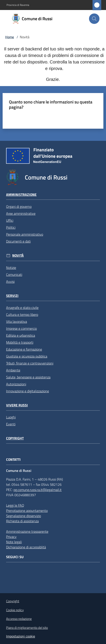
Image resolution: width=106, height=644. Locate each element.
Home (10, 37)
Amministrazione (21, 195)
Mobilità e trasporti (20, 342)
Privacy (11, 537)
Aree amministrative (21, 213)
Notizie (11, 268)
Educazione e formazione (24, 349)
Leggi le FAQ (15, 505)
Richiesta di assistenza (22, 521)
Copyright (15, 438)
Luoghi (11, 417)
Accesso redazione (19, 619)
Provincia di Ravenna (18, 5)
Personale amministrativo (25, 234)
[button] (94, 19)
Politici (11, 227)
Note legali (14, 542)
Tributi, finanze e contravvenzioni (30, 363)
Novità (18, 255)
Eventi (11, 424)
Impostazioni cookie (21, 636)
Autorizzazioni (16, 384)
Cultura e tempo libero (22, 315)
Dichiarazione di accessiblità (26, 547)
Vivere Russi (17, 405)
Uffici (10, 220)
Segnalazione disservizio (24, 516)
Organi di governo (19, 206)
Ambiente (13, 370)
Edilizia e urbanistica (21, 335)
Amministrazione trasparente (27, 531)
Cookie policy (15, 610)
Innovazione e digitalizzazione (28, 391)
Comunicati (14, 275)
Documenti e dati (18, 241)
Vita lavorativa (17, 321)
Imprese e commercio (21, 328)
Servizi (12, 296)
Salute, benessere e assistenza (28, 377)
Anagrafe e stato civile (22, 308)
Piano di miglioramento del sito (27, 628)
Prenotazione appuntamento (27, 511)
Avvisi (10, 281)
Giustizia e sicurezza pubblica (27, 356)
